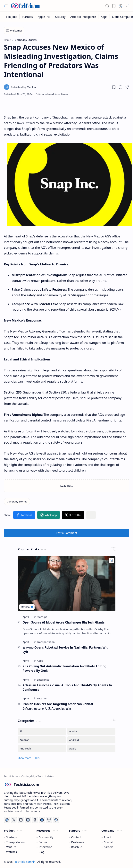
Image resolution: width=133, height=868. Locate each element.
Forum (43, 842)
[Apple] (91, 748)
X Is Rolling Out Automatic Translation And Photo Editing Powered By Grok (65, 668)
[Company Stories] (17, 501)
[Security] (61, 17)
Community (46, 837)
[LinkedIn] (28, 820)
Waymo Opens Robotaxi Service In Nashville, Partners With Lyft (66, 650)
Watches (12, 852)
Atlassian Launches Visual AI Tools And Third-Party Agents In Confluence (67, 687)
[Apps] (104, 17)
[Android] (91, 740)
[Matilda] (23, 87)
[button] (6, 6)
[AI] (42, 731)
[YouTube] (7, 820)
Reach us (77, 847)
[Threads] (35, 820)
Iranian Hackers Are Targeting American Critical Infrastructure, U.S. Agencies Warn (58, 706)
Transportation (15, 842)
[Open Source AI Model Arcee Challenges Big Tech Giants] (67, 584)
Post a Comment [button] (66, 533)
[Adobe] (91, 731)
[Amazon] (42, 740)
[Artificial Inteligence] (83, 17)
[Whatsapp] (56, 820)
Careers (108, 847)
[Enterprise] (43, 680)
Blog (42, 852)
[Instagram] (42, 820)
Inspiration (45, 847)
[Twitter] (14, 820)
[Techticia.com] (25, 6)
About (108, 837)
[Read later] (114, 87)
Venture (11, 847)
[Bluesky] (49, 820)
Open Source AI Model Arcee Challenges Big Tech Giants (64, 622)
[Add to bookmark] (111, 561)
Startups (12, 837)
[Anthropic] (42, 748)
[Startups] (27, 17)
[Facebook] (21, 820)
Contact (76, 837)
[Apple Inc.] (44, 17)
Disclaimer (78, 842)
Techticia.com (25, 862)
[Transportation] (46, 642)
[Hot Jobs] (12, 17)
